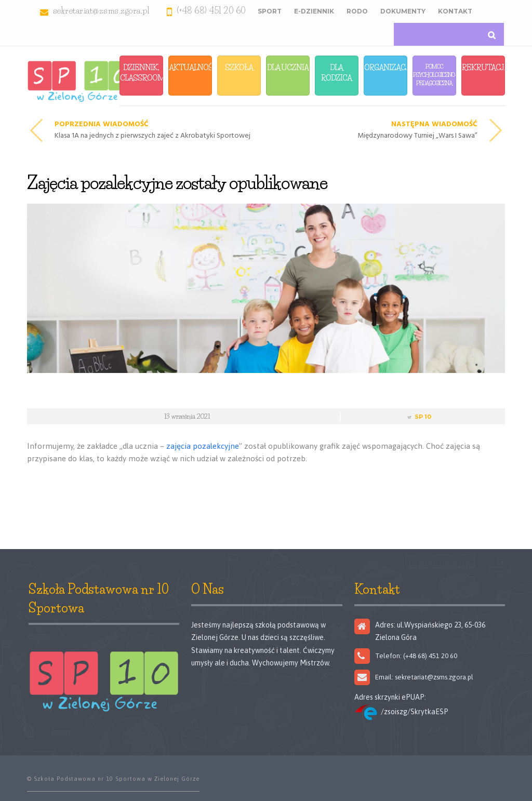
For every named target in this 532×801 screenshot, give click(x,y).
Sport (270, 11)
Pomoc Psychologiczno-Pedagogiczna (435, 75)
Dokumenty (403, 11)
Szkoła (239, 67)
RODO (357, 11)
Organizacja (386, 67)
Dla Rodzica (336, 72)
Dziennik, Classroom (142, 72)
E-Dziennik (314, 11)
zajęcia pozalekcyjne (203, 446)
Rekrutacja (483, 67)
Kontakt (455, 11)
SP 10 (423, 417)
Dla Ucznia (288, 67)
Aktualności (190, 67)
